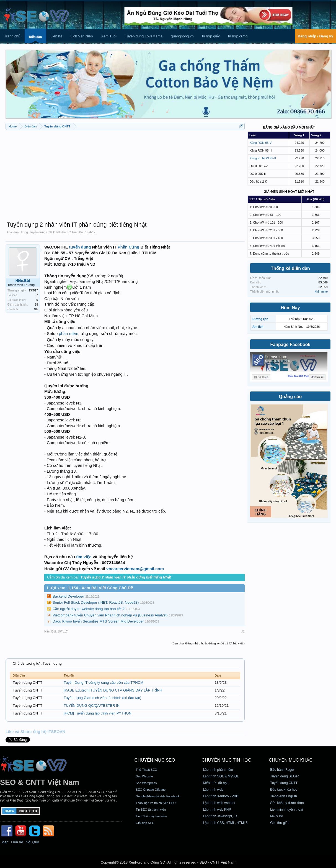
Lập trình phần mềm (218, 770)
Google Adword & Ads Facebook (158, 796)
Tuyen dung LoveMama (144, 36)
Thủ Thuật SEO (147, 770)
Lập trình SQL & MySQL (221, 776)
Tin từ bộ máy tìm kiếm (152, 816)
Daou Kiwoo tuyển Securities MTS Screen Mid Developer (98, 621)
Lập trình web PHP (217, 810)
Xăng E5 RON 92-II (263, 158)
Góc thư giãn (280, 823)
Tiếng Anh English (284, 796)
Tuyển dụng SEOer (284, 776)
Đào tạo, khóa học (284, 790)
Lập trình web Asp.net (219, 803)
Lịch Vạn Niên (82, 36)
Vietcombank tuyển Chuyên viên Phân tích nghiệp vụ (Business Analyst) (110, 615)
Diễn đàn (35, 37)
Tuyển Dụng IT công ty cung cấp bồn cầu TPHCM (104, 683)
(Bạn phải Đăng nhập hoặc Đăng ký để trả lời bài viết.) (208, 643)
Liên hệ (56, 36)
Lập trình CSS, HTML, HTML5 (225, 823)
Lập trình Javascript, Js (220, 816)
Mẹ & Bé (276, 816)
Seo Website (144, 776)
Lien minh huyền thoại (286, 810)
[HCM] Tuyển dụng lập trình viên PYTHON (98, 713)
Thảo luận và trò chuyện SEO (156, 803)
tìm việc (84, 557)
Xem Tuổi (109, 36)
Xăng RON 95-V (261, 143)
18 (36, 305)
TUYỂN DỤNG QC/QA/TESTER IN (92, 706)
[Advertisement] (125, 173)
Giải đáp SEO (145, 823)
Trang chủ (12, 36)
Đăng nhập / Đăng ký (316, 36)
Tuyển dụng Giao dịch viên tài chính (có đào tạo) (102, 698)
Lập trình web (213, 790)
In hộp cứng (238, 36)
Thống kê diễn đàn (290, 268)
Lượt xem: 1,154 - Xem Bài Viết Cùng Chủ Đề (90, 588)
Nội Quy (32, 842)
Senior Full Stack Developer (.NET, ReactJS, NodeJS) (96, 602)
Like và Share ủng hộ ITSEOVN (35, 732)
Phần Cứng (128, 247)
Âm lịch (258, 327)
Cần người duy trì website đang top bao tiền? (89, 609)
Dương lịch (260, 319)
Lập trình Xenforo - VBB (221, 796)
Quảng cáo (290, 397)
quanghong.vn (182, 36)
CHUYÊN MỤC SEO (155, 760)
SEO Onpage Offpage (151, 790)
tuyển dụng (80, 247)
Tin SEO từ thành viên (151, 810)
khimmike (321, 291)
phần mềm (69, 333)
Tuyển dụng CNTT (42, 232)
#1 (243, 631)
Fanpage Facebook (290, 345)
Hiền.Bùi (78, 232)
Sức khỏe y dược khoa (287, 803)
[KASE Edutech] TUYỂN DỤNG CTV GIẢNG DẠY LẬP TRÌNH (113, 690)
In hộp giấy (211, 36)
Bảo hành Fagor (282, 770)
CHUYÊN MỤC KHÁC (291, 760)
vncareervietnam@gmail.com (135, 569)
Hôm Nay (290, 308)
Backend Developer (68, 596)
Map (5, 842)
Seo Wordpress (146, 783)
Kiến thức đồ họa (216, 783)
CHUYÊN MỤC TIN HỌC (226, 760)
